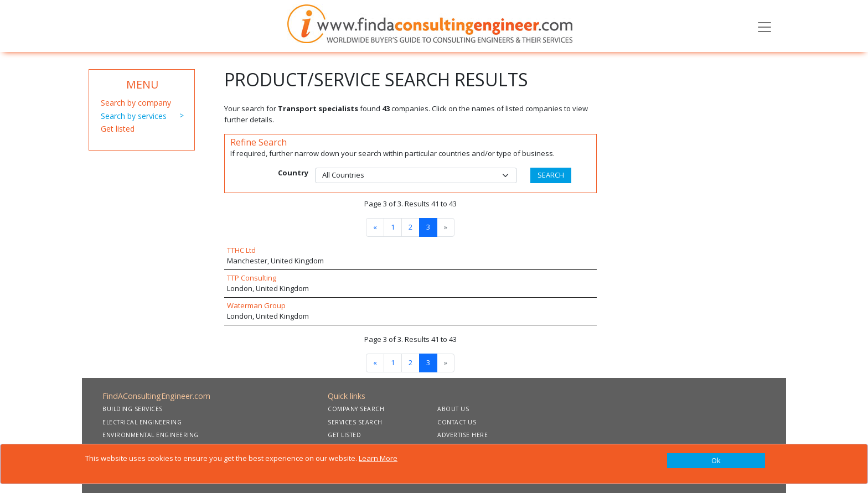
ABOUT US (453, 409)
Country (293, 173)
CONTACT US (457, 422)
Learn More (378, 458)
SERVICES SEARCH (355, 422)
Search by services (134, 116)
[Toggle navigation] (764, 26)
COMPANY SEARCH (356, 409)
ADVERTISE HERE (463, 435)
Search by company (136, 103)
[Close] (716, 461)
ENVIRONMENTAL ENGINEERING (151, 435)
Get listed (118, 129)
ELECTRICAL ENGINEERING (142, 422)
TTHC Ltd (241, 250)
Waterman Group (256, 305)
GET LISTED (344, 435)
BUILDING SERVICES (133, 409)
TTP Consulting (252, 278)
